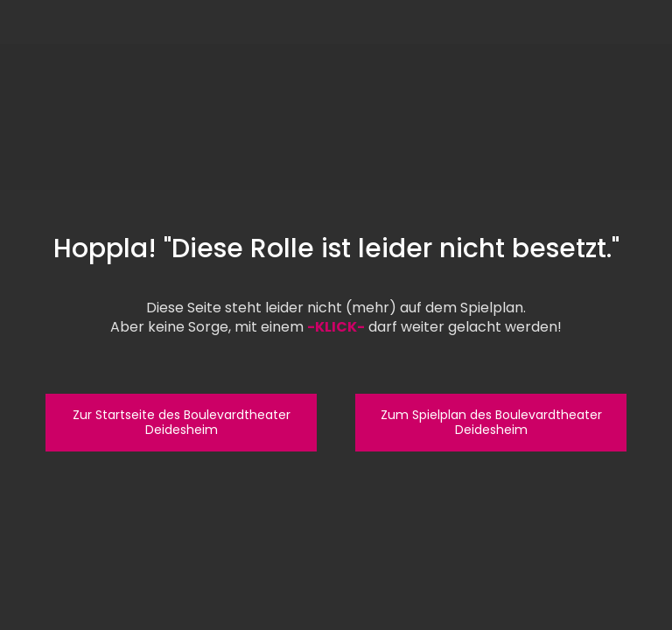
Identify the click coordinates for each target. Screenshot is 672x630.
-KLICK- (336, 327)
